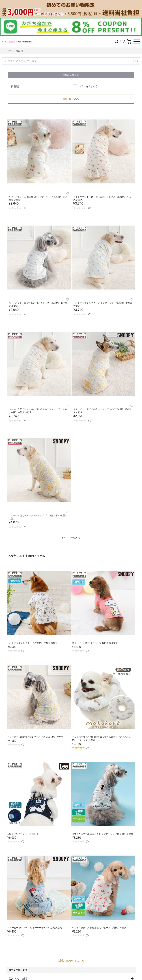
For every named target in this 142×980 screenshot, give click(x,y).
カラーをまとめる (88, 86)
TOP (10, 51)
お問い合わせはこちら (71, 961)
